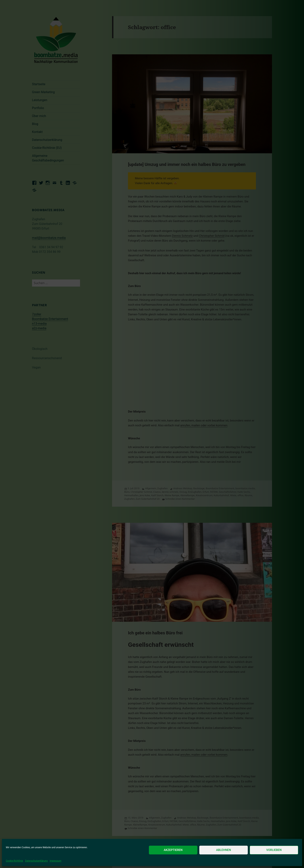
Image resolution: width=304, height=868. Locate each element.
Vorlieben (274, 850)
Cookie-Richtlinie (14, 861)
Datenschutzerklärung (36, 861)
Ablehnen (224, 850)
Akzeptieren (173, 850)
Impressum (55, 861)
